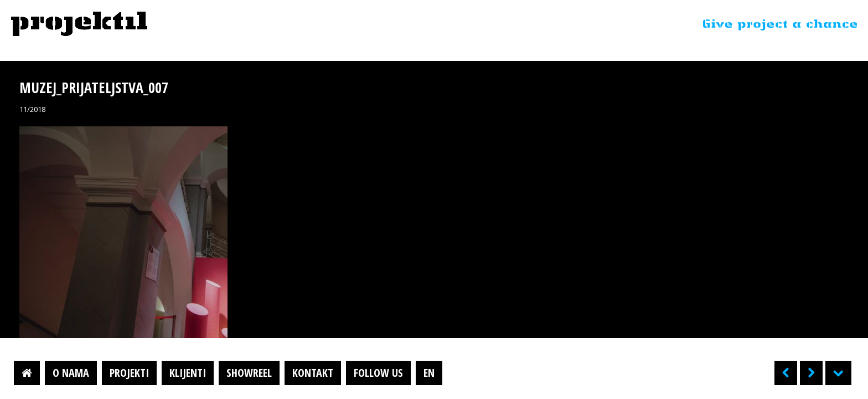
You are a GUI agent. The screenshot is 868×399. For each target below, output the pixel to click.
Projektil (79, 24)
